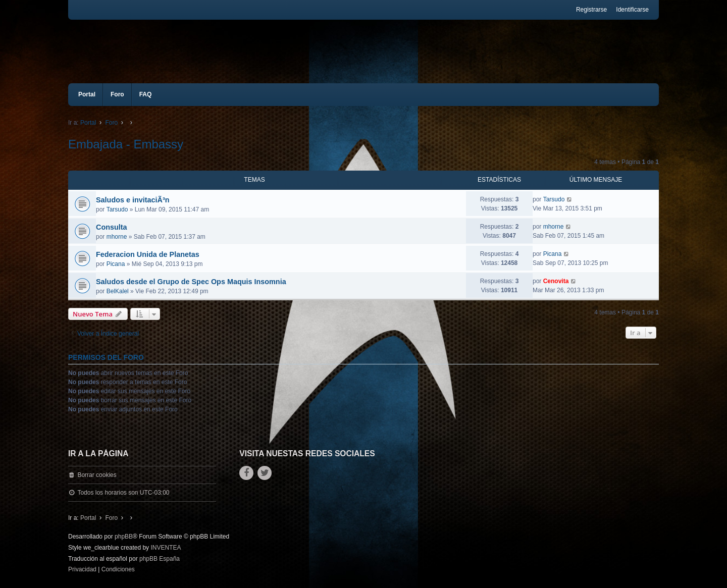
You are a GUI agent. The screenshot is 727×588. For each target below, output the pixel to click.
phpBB (124, 537)
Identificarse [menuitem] (632, 10)
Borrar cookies (97, 475)
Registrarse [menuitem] (591, 10)
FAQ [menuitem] (146, 94)
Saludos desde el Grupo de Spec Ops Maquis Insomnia (191, 282)
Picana (116, 264)
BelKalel (118, 291)
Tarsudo (117, 209)
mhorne (117, 237)
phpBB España (160, 559)
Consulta (112, 227)
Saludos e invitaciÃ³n (133, 200)
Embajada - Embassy (126, 144)
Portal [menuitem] (87, 94)
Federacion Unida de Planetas (148, 254)
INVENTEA (166, 548)
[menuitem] (82, 570)
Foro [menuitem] (117, 94)
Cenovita (556, 281)
